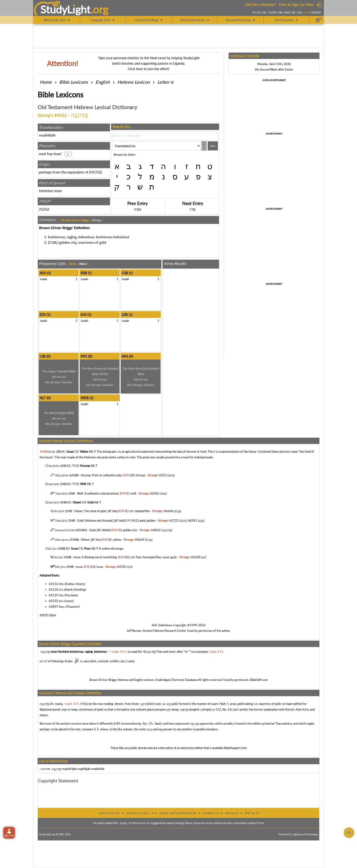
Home (46, 82)
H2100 (195, 557)
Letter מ (165, 82)
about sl (231, 813)
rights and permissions (177, 813)
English (103, 82)
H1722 (96, 172)
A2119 (53, 595)
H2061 (155, 494)
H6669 (140, 540)
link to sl (251, 813)
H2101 (122, 567)
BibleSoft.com (259, 680)
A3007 (53, 607)
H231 (163, 475)
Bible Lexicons (74, 82)
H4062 (156, 530)
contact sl (210, 813)
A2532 (53, 601)
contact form (256, 823)
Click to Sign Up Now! (296, 4)
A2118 (53, 589)
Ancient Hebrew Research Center (164, 631)
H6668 (168, 511)
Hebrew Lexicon (134, 82)
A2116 (53, 584)
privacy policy (138, 813)
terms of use (109, 813)
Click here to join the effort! (149, 69)
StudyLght (65, 9)
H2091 (192, 520)
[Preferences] (319, 20)
